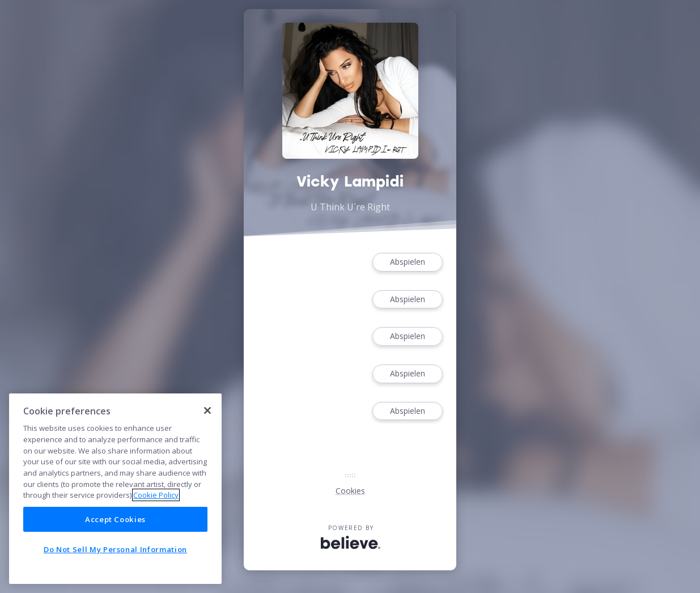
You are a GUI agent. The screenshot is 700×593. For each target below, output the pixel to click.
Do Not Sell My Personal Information (115, 549)
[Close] (207, 410)
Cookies (350, 491)
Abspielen (408, 262)
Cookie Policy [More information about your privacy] (156, 495)
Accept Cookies (115, 519)
